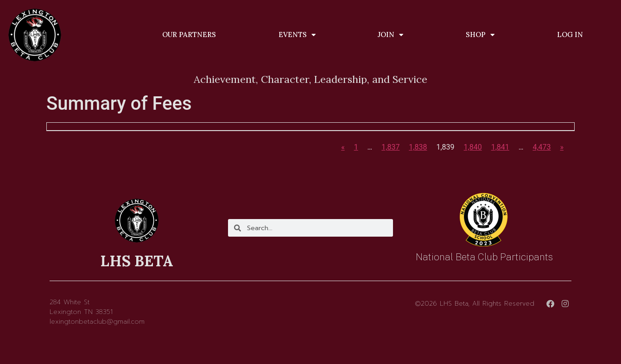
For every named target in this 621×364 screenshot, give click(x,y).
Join (390, 35)
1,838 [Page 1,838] (418, 147)
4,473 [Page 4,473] (542, 147)
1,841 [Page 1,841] (500, 147)
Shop (480, 35)
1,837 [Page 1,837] (390, 147)
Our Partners (189, 35)
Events (297, 35)
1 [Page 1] (356, 147)
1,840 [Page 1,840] (473, 147)
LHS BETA (137, 261)
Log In (570, 35)
